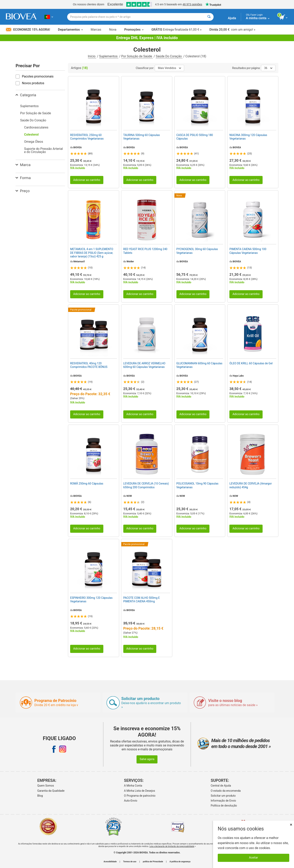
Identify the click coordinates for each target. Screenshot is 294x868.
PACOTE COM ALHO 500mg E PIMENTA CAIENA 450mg (142, 600)
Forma (23, 178)
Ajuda (232, 18)
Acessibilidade (110, 862)
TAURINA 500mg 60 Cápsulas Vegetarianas (142, 137)
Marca (23, 165)
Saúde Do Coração (169, 56)
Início (92, 56)
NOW (129, 496)
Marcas (96, 30)
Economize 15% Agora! (28, 30)
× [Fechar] (291, 825)
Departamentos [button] (70, 30)
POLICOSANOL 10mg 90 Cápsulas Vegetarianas (197, 485)
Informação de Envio (223, 801)
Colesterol (31, 135)
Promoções (134, 30)
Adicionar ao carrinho (87, 180)
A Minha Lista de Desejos (140, 791)
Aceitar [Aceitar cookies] (253, 858)
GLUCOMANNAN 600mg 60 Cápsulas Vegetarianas (199, 365)
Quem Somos (46, 786)
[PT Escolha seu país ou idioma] (49, 17)
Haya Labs (238, 376)
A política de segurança (180, 862)
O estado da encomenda (226, 791)
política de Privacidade (153, 862)
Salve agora (147, 759)
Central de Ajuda (221, 786)
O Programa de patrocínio (140, 796)
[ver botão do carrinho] (284, 17)
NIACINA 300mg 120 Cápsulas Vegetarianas (248, 137)
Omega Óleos (34, 142)
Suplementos (109, 56)
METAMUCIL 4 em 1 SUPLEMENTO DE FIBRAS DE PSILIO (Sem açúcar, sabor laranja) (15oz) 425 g (92, 253)
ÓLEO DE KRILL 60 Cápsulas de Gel (251, 363)
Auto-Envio (131, 801)
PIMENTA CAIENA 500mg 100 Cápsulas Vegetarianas (248, 251)
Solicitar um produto (223, 796)
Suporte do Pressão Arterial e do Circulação (43, 150)
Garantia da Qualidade (51, 791)
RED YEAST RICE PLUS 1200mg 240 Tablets (145, 251)
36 (268, 68)
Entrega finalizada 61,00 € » (176, 30)
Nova (113, 30)
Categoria (26, 95)
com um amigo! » (232, 30)
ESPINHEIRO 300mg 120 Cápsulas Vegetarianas (91, 600)
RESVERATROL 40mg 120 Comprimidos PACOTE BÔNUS (89, 365)
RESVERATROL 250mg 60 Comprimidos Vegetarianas (87, 137)
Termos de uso (130, 862)
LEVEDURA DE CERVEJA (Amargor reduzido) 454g (251, 485)
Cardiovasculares (36, 127)
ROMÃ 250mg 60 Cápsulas (87, 484)
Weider (130, 262)
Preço (23, 191)
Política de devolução (224, 806)
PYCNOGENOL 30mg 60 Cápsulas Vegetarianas (197, 251)
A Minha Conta (133, 786)
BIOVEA (77, 147)
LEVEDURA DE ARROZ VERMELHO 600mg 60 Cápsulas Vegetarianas (144, 365)
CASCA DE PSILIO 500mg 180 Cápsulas (195, 137)
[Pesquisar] (209, 17)
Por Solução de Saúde (137, 56)
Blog (40, 796)
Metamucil (79, 262)
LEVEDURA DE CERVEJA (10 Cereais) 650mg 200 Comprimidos (146, 485)
